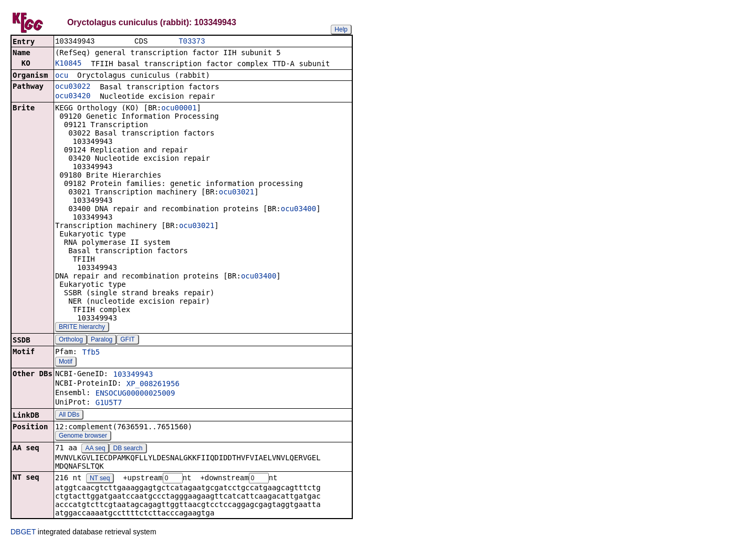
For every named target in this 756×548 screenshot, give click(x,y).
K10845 (69, 64)
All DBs (69, 416)
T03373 (192, 42)
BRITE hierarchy (82, 328)
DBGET (23, 533)
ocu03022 (73, 87)
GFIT (127, 340)
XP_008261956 (153, 385)
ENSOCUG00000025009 (135, 394)
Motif (66, 363)
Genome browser (83, 437)
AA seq (95, 449)
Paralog (102, 340)
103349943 (133, 375)
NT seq (100, 480)
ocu (62, 76)
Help (341, 29)
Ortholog (71, 340)
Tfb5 (91, 353)
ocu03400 (298, 210)
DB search (128, 449)
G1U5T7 (109, 404)
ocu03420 (73, 97)
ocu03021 (237, 193)
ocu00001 (179, 109)
